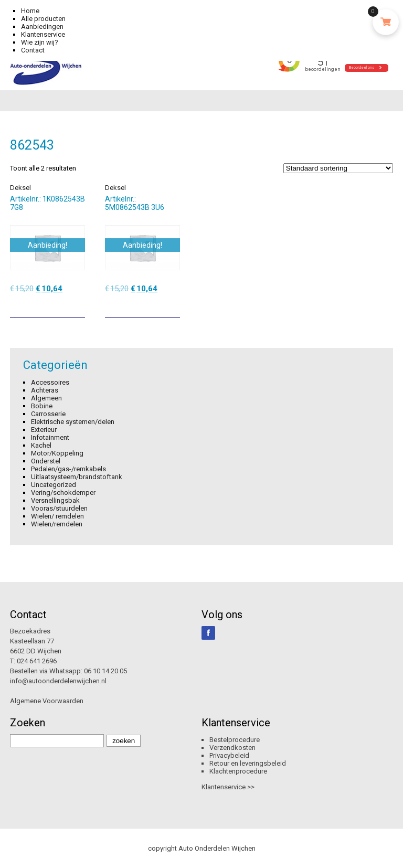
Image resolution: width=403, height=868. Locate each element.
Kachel (41, 445)
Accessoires (50, 382)
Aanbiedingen (42, 27)
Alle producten (43, 19)
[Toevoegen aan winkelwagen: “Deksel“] (78, 305)
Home (30, 11)
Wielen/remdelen (57, 524)
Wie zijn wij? (40, 42)
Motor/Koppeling (57, 453)
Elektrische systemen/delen (73, 422)
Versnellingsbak (55, 500)
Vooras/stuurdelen (59, 508)
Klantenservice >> (228, 787)
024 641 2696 (37, 661)
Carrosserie (48, 414)
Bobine (42, 406)
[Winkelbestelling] (338, 168)
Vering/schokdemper (63, 493)
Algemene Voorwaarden (47, 701)
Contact (33, 50)
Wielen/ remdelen (57, 516)
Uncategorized (54, 485)
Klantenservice (43, 34)
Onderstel (46, 461)
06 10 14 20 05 (105, 671)
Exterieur (44, 430)
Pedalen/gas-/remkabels (68, 469)
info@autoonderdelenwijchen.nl (58, 681)
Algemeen (46, 398)
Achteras (45, 390)
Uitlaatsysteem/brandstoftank (77, 477)
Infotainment (50, 437)
